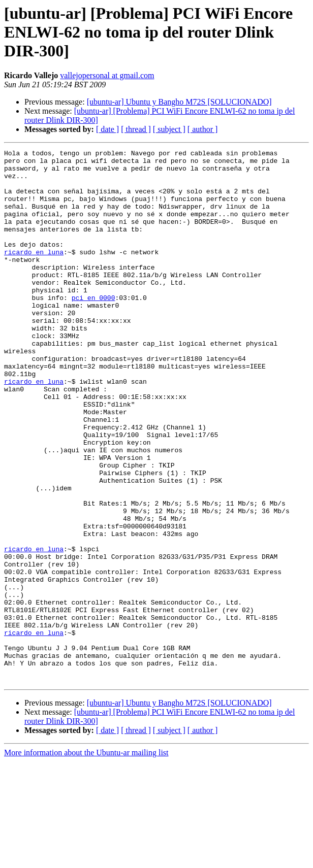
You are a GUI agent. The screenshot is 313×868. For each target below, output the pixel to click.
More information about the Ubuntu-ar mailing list (86, 859)
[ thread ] (136, 129)
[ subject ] (169, 129)
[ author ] (203, 129)
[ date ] (107, 129)
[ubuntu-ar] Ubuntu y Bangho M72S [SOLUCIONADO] (179, 102)
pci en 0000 (93, 328)
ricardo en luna (34, 273)
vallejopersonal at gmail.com (107, 75)
